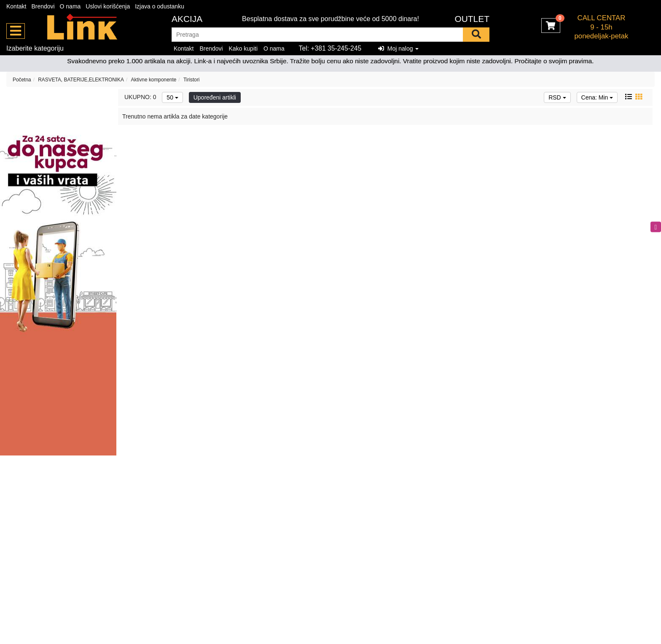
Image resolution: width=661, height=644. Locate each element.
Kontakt (16, 6)
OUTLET (472, 19)
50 (172, 97)
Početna (22, 80)
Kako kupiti (243, 49)
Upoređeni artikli (215, 97)
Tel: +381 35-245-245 (330, 48)
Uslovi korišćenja (108, 6)
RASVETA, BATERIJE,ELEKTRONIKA (81, 80)
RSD (557, 97)
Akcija (187, 19)
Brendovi (43, 6)
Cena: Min (597, 97)
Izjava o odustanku (160, 6)
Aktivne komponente (154, 80)
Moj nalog (398, 49)
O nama (70, 6)
